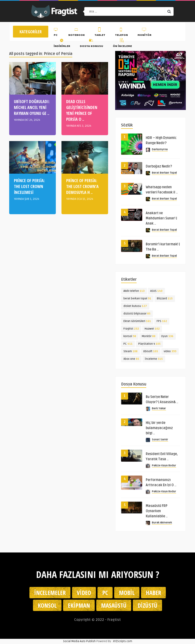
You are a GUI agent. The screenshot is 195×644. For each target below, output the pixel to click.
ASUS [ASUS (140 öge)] (156, 291)
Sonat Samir (160, 440)
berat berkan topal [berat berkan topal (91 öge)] (137, 299)
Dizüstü (147, 605)
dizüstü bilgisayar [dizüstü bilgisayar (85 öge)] (137, 314)
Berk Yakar (159, 408)
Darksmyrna (160, 149)
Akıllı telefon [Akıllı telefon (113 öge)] (134, 291)
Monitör (144, 33)
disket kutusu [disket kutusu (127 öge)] (135, 306)
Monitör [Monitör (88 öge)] (149, 336)
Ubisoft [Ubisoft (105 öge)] (151, 351)
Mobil (127, 593)
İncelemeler (50, 593)
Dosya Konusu (91, 44)
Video (84, 593)
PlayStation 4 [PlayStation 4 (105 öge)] (149, 344)
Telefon (121, 33)
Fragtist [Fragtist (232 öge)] (131, 329)
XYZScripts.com (123, 641)
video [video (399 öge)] (170, 351)
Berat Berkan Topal (164, 173)
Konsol (47, 605)
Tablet (100, 33)
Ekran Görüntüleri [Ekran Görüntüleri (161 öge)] (137, 321)
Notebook (77, 33)
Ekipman (79, 605)
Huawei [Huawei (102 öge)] (152, 329)
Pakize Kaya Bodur (164, 466)
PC (56, 33)
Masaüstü (114, 605)
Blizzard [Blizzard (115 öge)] (165, 299)
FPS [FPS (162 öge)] (162, 321)
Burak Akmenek (162, 523)
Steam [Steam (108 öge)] (130, 351)
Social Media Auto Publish (79, 641)
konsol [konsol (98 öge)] (130, 336)
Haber (153, 593)
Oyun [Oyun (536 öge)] (167, 336)
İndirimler (62, 44)
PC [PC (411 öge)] (128, 344)
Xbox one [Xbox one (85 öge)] (131, 359)
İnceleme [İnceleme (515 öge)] (154, 359)
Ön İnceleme (122, 44)
